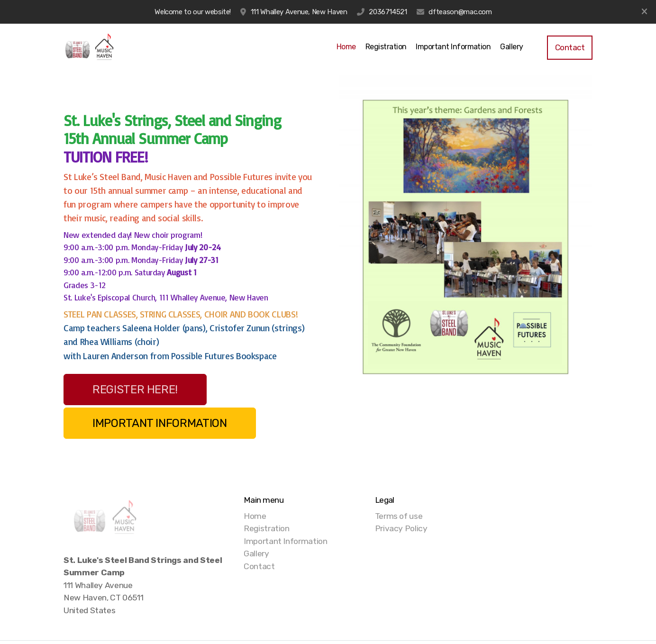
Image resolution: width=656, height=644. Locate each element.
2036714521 (388, 12)
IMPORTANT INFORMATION (160, 423)
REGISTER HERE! (135, 390)
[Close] (644, 12)
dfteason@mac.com (460, 12)
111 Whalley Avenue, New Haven (299, 12)
